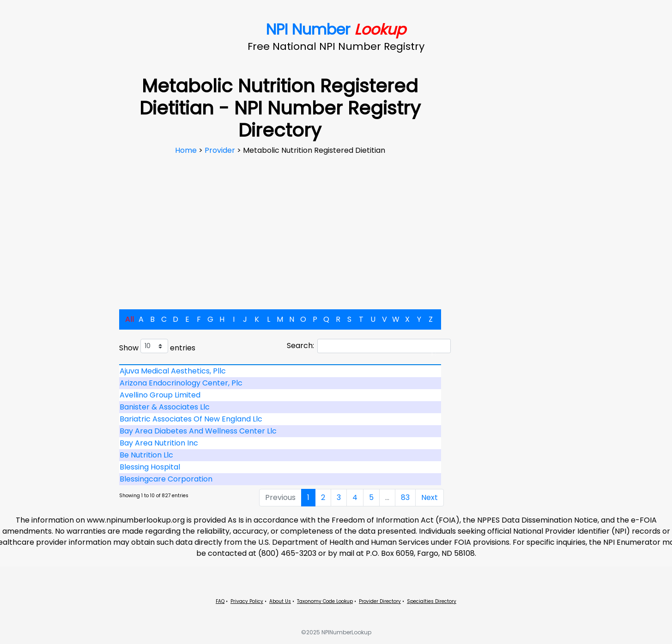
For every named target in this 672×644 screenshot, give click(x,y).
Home (187, 150)
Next (430, 497)
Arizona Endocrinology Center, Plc (181, 383)
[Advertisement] (280, 225)
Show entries (157, 346)
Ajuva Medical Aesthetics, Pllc (173, 371)
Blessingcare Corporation (166, 479)
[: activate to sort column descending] (280, 365)
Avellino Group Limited (160, 395)
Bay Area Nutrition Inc (159, 443)
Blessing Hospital (150, 467)
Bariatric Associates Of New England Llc (191, 419)
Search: (369, 346)
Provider (221, 150)
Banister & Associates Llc (165, 407)
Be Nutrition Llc (146, 455)
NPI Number (336, 29)
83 (405, 497)
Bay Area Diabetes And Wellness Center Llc (198, 431)
